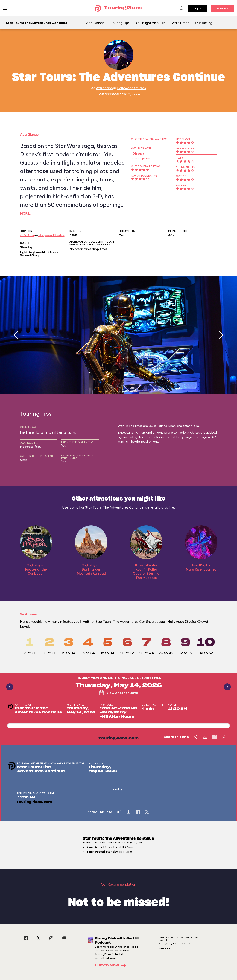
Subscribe (222, 9)
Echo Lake (27, 235)
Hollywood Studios (131, 88)
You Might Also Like (151, 23)
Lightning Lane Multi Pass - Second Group (39, 254)
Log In (197, 9)
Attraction (104, 88)
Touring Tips (120, 23)
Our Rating (204, 23)
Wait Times (180, 23)
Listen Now (112, 965)
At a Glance (95, 23)
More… (26, 213)
